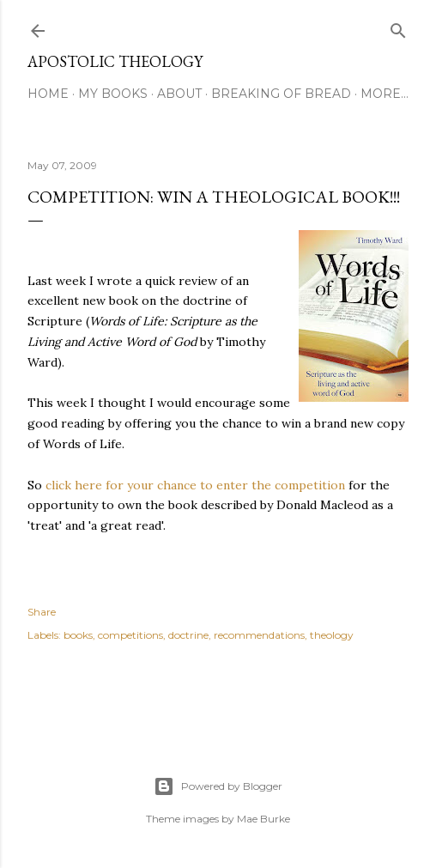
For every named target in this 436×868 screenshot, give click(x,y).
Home (48, 94)
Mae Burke (263, 819)
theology (332, 635)
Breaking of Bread (281, 94)
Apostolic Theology (115, 61)
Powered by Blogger (218, 786)
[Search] (398, 27)
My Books (113, 94)
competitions (130, 635)
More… (385, 94)
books (78, 635)
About (179, 94)
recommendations (259, 635)
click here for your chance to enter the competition (195, 485)
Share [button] (42, 612)
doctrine (188, 635)
